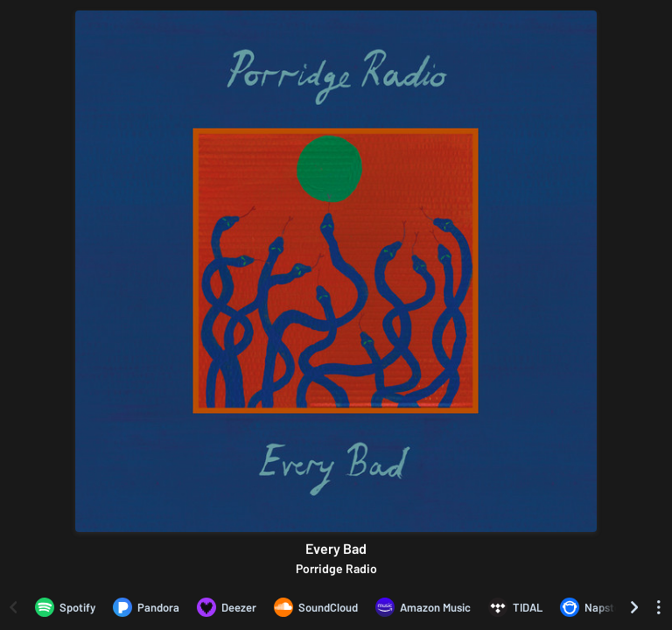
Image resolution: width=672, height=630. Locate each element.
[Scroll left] (13, 607)
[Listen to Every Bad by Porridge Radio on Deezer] (227, 607)
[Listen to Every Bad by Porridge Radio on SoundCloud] (316, 607)
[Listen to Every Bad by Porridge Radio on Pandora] (146, 607)
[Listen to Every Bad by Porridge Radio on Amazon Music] (423, 607)
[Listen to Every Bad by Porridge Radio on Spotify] (65, 607)
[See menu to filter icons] (659, 607)
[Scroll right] (634, 607)
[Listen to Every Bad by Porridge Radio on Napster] (592, 607)
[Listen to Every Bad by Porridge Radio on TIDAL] (515, 607)
